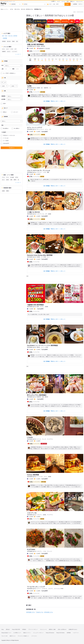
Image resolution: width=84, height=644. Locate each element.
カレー (8, 49)
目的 (68, 1)
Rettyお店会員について (6, 633)
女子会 (17, 177)
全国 (3, 36)
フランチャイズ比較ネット (23, 636)
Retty (3, 629)
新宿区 (3, 191)
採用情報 (69, 633)
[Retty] (3, 4)
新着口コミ (72, 1)
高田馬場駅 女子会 (30, 612)
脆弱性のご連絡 (52, 629)
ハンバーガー (14, 51)
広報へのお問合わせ (62, 629)
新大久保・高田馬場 (13, 36)
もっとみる (17, 54)
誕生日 (8, 180)
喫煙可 (15, 180)
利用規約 (24, 629)
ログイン (81, 4)
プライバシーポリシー (33, 629)
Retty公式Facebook (50, 633)
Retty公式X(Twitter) (60, 633)
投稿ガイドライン (27, 633)
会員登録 (75, 4)
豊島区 (8, 191)
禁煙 (11, 180)
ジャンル (63, 1)
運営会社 (8, 629)
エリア (59, 1)
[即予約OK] (35, 60)
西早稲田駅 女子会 (49, 612)
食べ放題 (12, 177)
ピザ (15, 49)
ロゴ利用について (17, 633)
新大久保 (9, 41)
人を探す (53, 1)
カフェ (3, 49)
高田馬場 (4, 41)
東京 (6, 36)
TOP (30, 21)
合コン (3, 180)
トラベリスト (34, 636)
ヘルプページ (76, 633)
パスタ (12, 49)
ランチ (3, 177)
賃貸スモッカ (13, 636)
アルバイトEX (4, 636)
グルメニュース (79, 1)
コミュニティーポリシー (38, 633)
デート (8, 177)
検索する (12, 148)
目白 (17, 41)
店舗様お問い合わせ (73, 629)
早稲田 (13, 41)
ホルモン (9, 51)
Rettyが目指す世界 (16, 629)
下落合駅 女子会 (39, 612)
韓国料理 (4, 51)
